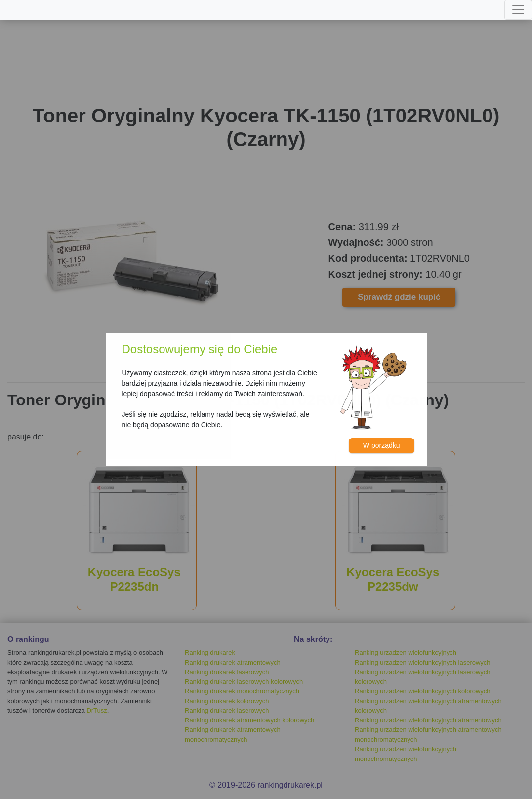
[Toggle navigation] (518, 10)
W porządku (382, 445)
